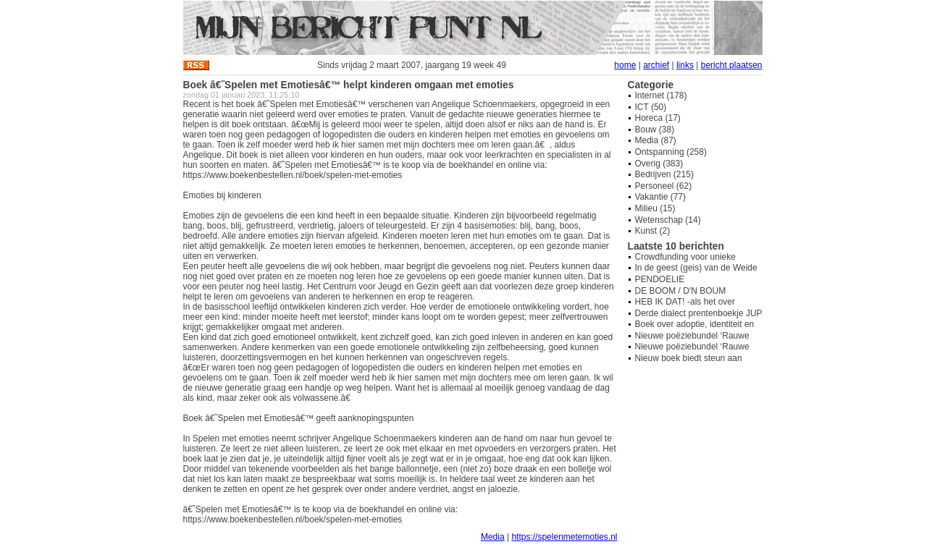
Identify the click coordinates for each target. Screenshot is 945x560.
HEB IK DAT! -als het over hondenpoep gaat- (685, 307)
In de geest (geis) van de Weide (696, 268)
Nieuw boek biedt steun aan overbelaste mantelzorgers (689, 363)
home (625, 65)
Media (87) (656, 140)
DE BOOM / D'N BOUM (681, 291)
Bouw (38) (655, 130)
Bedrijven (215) (664, 174)
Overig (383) (659, 164)
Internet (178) (661, 96)
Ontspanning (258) (671, 152)
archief (656, 65)
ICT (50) (651, 107)
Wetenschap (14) (668, 220)
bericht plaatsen (732, 65)
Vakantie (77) (660, 197)
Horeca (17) (658, 118)
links (685, 65)
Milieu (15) (655, 208)
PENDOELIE (660, 279)
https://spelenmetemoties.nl (564, 537)
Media (493, 537)
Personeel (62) (664, 186)
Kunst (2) (653, 231)
